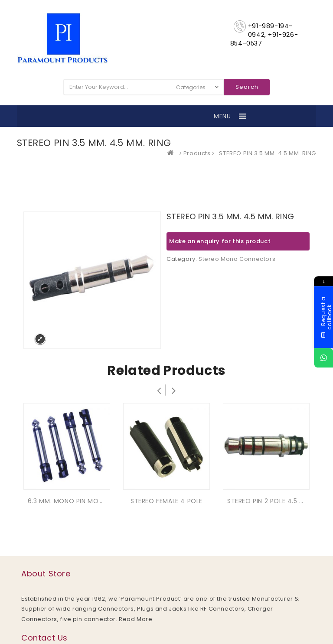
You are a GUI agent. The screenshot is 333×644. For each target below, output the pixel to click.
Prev (159, 390)
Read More (135, 619)
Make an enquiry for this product (220, 241)
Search (247, 87)
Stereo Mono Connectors (237, 259)
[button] (222, 116)
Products (197, 153)
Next (174, 390)
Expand (40, 339)
